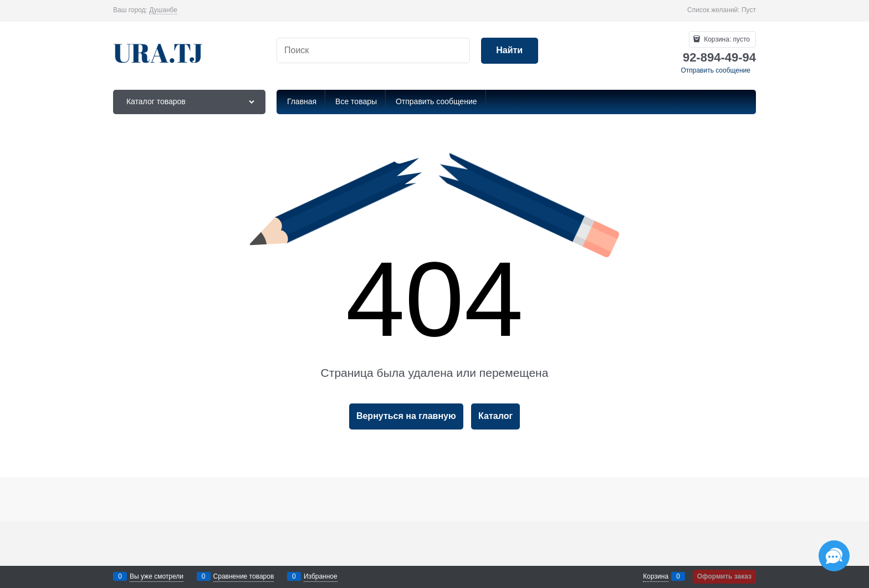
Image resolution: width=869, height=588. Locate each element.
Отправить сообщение (715, 70)
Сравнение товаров (244, 576)
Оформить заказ (724, 576)
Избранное (321, 576)
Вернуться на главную (406, 416)
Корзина (656, 576)
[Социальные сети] (834, 556)
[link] (163, 10)
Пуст (749, 10)
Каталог (495, 416)
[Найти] (510, 51)
